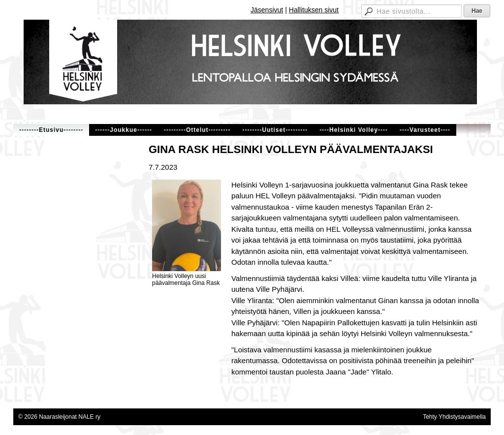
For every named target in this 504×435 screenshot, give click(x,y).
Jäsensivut (267, 10)
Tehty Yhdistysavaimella (454, 417)
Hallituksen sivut (314, 10)
